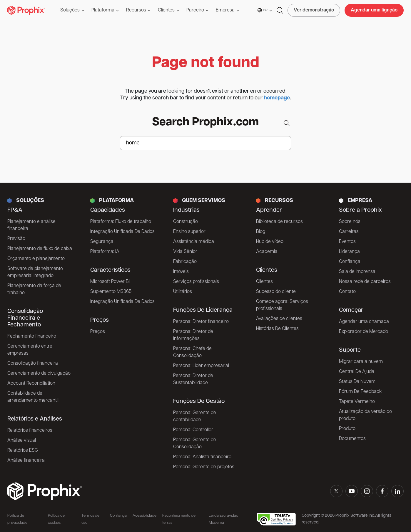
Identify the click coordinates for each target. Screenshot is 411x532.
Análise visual (22, 441)
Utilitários (183, 292)
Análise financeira (26, 461)
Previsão (16, 239)
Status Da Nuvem (357, 382)
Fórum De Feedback (360, 392)
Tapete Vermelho (357, 402)
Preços (98, 332)
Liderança (349, 252)
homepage (277, 98)
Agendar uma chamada (364, 322)
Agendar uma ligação (374, 10)
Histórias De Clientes (277, 329)
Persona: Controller (193, 430)
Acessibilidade (144, 516)
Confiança (350, 262)
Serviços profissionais (196, 282)
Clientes (264, 282)
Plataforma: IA (105, 252)
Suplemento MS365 (111, 292)
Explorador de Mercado (364, 332)
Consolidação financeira (33, 363)
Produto (347, 429)
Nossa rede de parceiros (365, 282)
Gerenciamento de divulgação (39, 373)
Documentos (352, 439)
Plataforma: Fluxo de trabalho (121, 222)
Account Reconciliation (31, 383)
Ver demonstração (314, 10)
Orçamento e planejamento (36, 259)
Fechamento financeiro (32, 336)
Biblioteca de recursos (279, 222)
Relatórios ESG (23, 451)
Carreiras (349, 232)
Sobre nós (350, 222)
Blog (261, 232)
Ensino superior (189, 232)
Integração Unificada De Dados (122, 232)
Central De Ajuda (357, 372)
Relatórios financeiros (30, 431)
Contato (347, 292)
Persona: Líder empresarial (201, 366)
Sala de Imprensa (357, 272)
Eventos (347, 242)
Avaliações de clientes (279, 319)
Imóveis (181, 272)
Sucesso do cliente (276, 292)
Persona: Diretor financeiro (201, 322)
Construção (186, 222)
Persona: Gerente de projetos (204, 467)
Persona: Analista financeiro (202, 457)
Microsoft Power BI (110, 282)
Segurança (102, 242)
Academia (267, 252)
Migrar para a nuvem (361, 362)
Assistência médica (194, 242)
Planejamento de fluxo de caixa (40, 249)
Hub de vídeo (270, 242)
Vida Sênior (185, 252)
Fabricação (185, 262)
